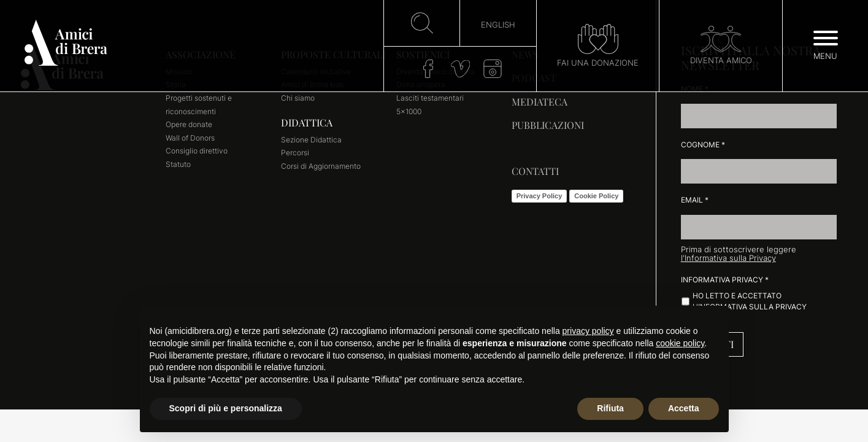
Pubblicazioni (548, 125)
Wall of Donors (190, 138)
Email (695, 200)
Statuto (178, 164)
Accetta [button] (684, 408)
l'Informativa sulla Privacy (728, 258)
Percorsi (295, 153)
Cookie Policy (596, 196)
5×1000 (409, 111)
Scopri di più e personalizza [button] (226, 408)
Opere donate (189, 124)
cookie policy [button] (680, 343)
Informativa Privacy (725, 280)
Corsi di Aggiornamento (321, 166)
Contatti (535, 171)
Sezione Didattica (311, 140)
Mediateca (540, 102)
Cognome (703, 145)
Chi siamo (298, 98)
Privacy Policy (540, 196)
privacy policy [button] (588, 331)
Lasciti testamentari (430, 98)
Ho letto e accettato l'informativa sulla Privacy (750, 301)
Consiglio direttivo (197, 151)
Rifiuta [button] (610, 408)
